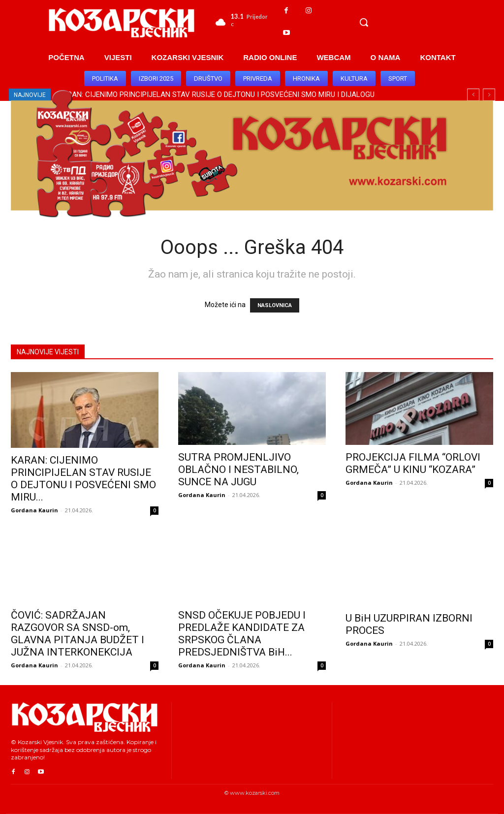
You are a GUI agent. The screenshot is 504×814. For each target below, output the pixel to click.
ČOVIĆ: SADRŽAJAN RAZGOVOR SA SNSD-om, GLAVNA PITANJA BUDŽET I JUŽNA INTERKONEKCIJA (78, 634)
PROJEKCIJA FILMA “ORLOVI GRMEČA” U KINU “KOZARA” (413, 463)
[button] (364, 22)
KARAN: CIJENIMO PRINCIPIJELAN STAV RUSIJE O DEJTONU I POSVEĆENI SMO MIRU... (83, 479)
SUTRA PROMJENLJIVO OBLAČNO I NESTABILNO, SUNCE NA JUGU (238, 470)
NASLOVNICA (275, 305)
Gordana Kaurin (34, 510)
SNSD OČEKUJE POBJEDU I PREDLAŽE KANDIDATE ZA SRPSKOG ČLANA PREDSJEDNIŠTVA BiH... (242, 634)
